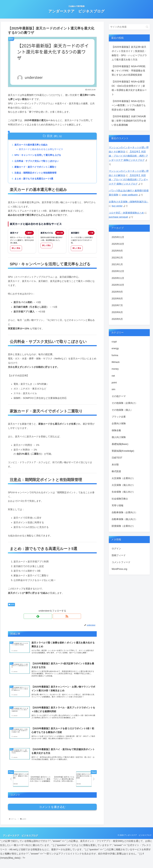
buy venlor (117, 206)
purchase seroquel (118, 217)
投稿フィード (119, 555)
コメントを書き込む (52, 815)
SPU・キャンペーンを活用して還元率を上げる (39, 156)
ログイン (116, 549)
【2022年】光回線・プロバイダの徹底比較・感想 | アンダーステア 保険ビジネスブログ (128, 156)
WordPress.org (119, 569)
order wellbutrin (130, 195)
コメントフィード (121, 562)
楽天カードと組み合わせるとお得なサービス (43, 150)
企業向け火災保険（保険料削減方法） (129, 202)
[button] (147, 27)
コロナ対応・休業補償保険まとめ (126, 213)
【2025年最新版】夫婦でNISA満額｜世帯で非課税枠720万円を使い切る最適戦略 (129, 121)
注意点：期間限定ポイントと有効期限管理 (37, 174)
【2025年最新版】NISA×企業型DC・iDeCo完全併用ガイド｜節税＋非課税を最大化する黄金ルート (129, 88)
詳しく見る (16, 250)
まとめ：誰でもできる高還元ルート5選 (35, 180)
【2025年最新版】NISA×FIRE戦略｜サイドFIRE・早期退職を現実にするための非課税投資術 (129, 71)
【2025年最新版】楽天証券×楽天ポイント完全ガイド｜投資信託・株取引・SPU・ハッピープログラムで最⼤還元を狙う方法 (129, 53)
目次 (50, 136)
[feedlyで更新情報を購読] (49, 618)
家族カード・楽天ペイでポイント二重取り (37, 168)
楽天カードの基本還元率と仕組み (32, 145)
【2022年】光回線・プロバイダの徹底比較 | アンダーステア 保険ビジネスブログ (128, 180)
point (11, 606)
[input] (129, 27)
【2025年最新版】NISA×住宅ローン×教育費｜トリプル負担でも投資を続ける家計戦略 (129, 105)
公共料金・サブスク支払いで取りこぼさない (38, 162)
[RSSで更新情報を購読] (55, 618)
